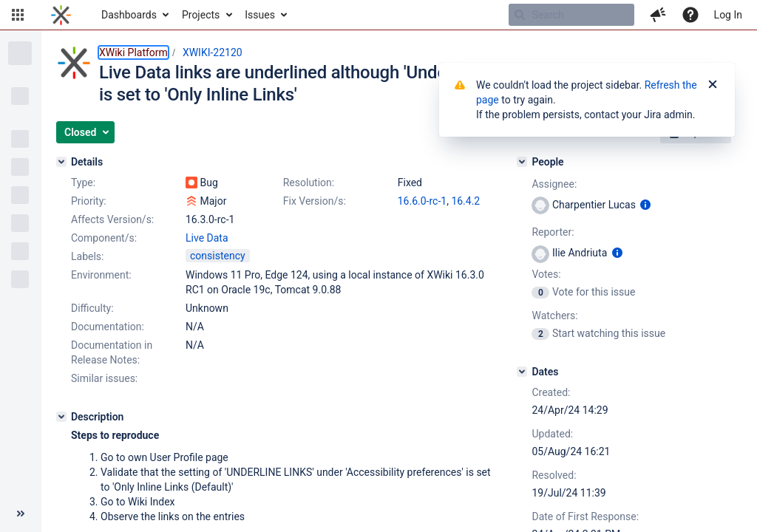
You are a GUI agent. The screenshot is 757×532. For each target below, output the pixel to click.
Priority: (89, 201)
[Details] (61, 162)
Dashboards (129, 15)
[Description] (61, 417)
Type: (83, 183)
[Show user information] (645, 205)
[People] (522, 162)
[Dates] (522, 372)
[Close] (713, 85)
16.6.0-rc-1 (422, 201)
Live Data (207, 238)
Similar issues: (104, 378)
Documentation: (108, 327)
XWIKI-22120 (213, 52)
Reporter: (553, 232)
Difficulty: (92, 308)
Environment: (101, 275)
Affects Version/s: (112, 219)
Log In (728, 15)
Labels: (87, 256)
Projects (201, 15)
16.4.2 (465, 201)
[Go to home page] (61, 15)
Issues (260, 15)
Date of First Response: (585, 516)
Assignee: (554, 184)
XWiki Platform (133, 52)
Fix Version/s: (315, 201)
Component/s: (104, 238)
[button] (18, 15)
